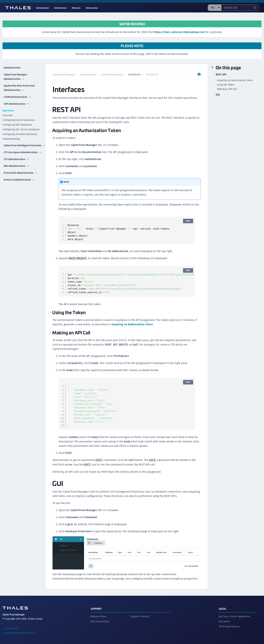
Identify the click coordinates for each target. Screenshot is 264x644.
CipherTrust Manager (65, 75)
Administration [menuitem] (60, 8)
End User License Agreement (234, 615)
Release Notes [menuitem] (92, 8)
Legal (223, 607)
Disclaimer (225, 620)
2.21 (148, 54)
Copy (187, 221)
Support (96, 607)
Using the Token (226, 85)
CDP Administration (17, 98)
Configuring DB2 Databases (17, 119)
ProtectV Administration (20, 176)
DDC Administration (17, 164)
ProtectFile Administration (21, 170)
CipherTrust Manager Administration (16, 74)
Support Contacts (140, 615)
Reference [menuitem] (76, 8)
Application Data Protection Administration (20, 84)
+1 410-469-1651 (11, 627)
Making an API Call (227, 89)
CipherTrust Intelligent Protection (17, 141)
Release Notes (98, 615)
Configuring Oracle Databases (19, 114)
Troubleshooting (11, 133)
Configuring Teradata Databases (20, 128)
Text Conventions (100, 620)
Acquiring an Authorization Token (133, 324)
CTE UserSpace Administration (14, 151)
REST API (221, 75)
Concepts (8, 110)
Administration (12, 66)
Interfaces (8, 105)
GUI (218, 95)
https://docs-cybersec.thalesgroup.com (179, 32)
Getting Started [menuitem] (42, 8)
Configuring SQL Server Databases (21, 124)
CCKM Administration (18, 92)
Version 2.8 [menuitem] (153, 75)
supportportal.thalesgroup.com (19, 631)
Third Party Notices (229, 625)
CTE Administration (16, 159)
